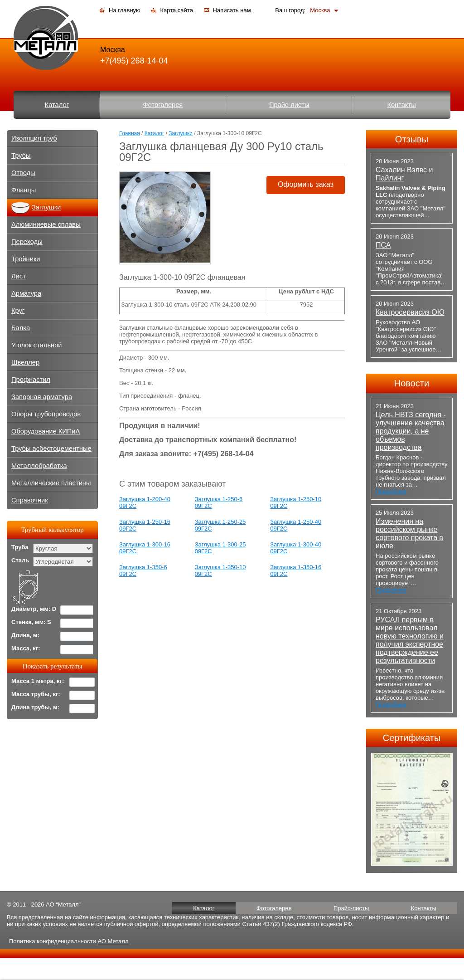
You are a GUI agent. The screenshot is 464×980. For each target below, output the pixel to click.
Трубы (21, 156)
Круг (18, 311)
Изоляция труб (34, 138)
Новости (412, 383)
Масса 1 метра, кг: (38, 681)
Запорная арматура (42, 397)
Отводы (23, 173)
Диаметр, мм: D (34, 609)
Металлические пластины (51, 483)
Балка (21, 328)
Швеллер (25, 362)
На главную (125, 10)
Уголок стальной (37, 345)
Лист (19, 276)
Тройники (26, 259)
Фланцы (24, 190)
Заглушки (181, 133)
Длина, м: (25, 635)
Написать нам (232, 10)
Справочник (30, 500)
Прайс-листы (289, 105)
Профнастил (31, 380)
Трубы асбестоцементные (51, 449)
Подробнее (391, 491)
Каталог (57, 105)
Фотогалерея (163, 105)
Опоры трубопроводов (46, 414)
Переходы (27, 242)
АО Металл (113, 941)
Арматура (26, 293)
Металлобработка (39, 466)
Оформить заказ (306, 184)
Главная (130, 133)
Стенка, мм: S (31, 622)
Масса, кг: (26, 648)
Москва (320, 10)
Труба (20, 547)
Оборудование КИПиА (46, 431)
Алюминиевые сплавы (46, 224)
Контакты (401, 105)
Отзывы (412, 139)
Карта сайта (176, 10)
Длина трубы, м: (35, 707)
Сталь (20, 560)
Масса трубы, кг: (36, 694)
